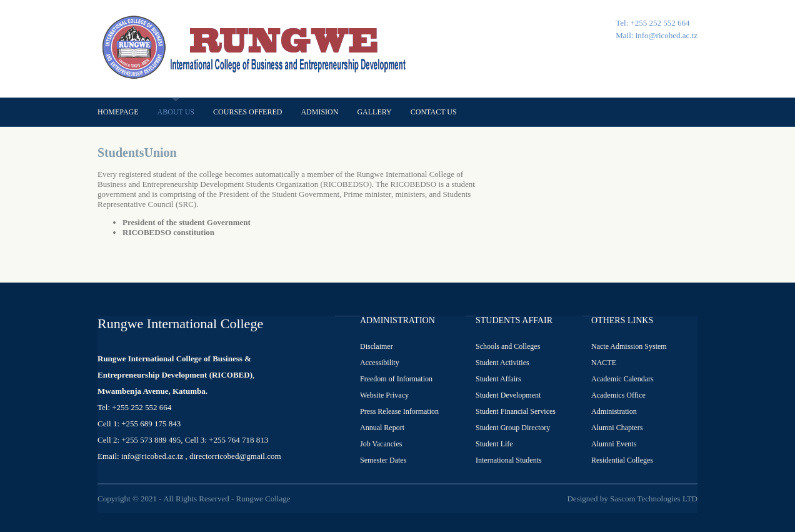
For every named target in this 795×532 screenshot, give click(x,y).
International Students (509, 460)
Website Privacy (384, 395)
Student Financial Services (516, 411)
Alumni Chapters (617, 428)
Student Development (508, 395)
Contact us (434, 112)
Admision (319, 112)
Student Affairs (498, 379)
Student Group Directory (513, 428)
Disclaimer (377, 346)
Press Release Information (399, 411)
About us (176, 112)
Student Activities (502, 363)
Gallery (374, 112)
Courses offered (247, 112)
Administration (614, 411)
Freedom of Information (396, 379)
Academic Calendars (622, 379)
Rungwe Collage (263, 499)
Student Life (494, 444)
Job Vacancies (381, 444)
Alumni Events (614, 444)
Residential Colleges (622, 460)
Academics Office (618, 395)
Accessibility (380, 363)
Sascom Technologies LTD (654, 499)
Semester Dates (383, 460)
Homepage (118, 112)
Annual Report (382, 428)
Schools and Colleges (508, 346)
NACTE (604, 363)
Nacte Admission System (629, 346)
